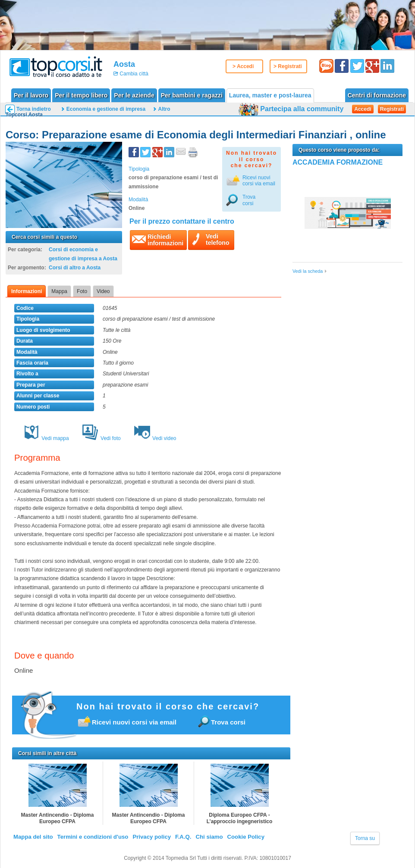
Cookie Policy (246, 837)
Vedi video (155, 438)
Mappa (59, 291)
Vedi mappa (46, 438)
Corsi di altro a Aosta (75, 268)
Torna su (365, 838)
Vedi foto (101, 438)
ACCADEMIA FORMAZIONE (338, 162)
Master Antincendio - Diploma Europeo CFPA (58, 818)
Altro (164, 109)
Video (103, 291)
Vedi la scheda (308, 271)
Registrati (392, 109)
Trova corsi (249, 200)
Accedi (363, 109)
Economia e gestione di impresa (106, 109)
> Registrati (288, 66)
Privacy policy (152, 837)
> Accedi (243, 66)
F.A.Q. (183, 837)
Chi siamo (209, 837)
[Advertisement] (349, 340)
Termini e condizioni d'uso (93, 837)
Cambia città (133, 74)
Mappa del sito (33, 837)
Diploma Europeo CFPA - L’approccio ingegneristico (240, 818)
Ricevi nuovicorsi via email (259, 181)
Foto (82, 291)
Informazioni (27, 291)
